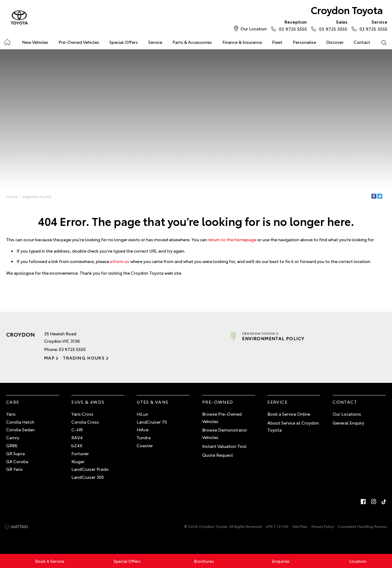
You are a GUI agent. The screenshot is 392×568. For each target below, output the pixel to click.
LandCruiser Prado (90, 469)
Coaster (145, 445)
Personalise (304, 42)
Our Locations (347, 414)
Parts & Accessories (192, 42)
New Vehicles (35, 42)
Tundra (144, 437)
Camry (13, 437)
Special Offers (124, 42)
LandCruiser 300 (88, 477)
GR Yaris (14, 469)
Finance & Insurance (242, 42)
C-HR (77, 429)
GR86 (12, 445)
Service (155, 42)
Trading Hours (84, 358)
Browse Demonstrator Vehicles (225, 433)
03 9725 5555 (292, 25)
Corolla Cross (85, 422)
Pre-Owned (218, 402)
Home (12, 196)
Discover (335, 42)
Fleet (277, 42)
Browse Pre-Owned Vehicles (222, 417)
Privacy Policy (323, 526)
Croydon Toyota (347, 10)
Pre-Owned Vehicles (79, 42)
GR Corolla (17, 461)
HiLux (142, 414)
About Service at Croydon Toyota (293, 426)
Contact (362, 42)
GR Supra (15, 453)
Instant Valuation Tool (224, 446)
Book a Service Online (289, 414)
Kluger (78, 461)
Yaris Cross (82, 414)
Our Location (254, 29)
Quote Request (218, 455)
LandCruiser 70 (152, 422)
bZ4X (77, 445)
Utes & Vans (153, 402)
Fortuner (80, 453)
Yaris (11, 414)
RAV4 (77, 437)
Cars (13, 402)
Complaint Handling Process (362, 526)
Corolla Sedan (20, 429)
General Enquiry (348, 423)
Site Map (300, 526)
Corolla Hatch (20, 422)
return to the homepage (232, 239)
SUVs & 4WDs (88, 402)
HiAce (143, 429)
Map (49, 358)
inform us (120, 261)
